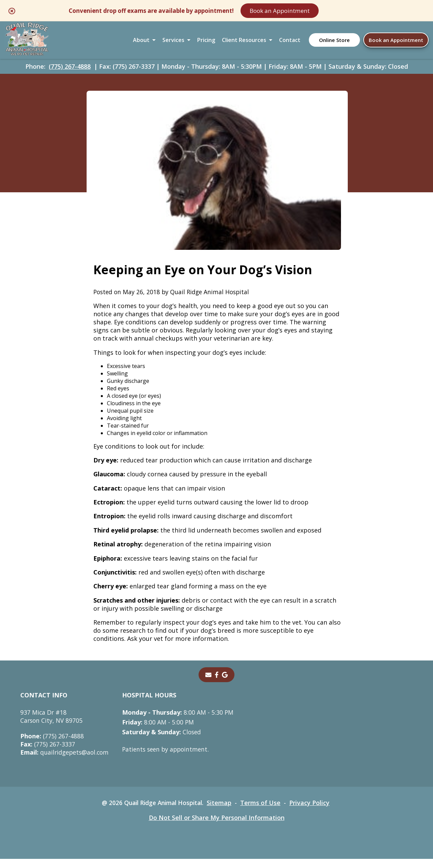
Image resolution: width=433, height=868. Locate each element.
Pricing (206, 42)
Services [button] (173, 42)
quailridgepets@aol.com (66, 761)
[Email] (208, 684)
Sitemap (221, 812)
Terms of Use (263, 812)
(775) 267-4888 (70, 70)
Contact (290, 42)
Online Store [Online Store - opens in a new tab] (334, 42)
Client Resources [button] (244, 42)
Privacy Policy (312, 812)
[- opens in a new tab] (217, 684)
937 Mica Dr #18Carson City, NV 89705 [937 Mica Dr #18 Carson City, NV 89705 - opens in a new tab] (52, 725)
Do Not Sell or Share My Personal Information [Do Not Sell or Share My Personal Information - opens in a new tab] (217, 827)
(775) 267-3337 (48, 753)
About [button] (141, 42)
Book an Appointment (313, 11)
